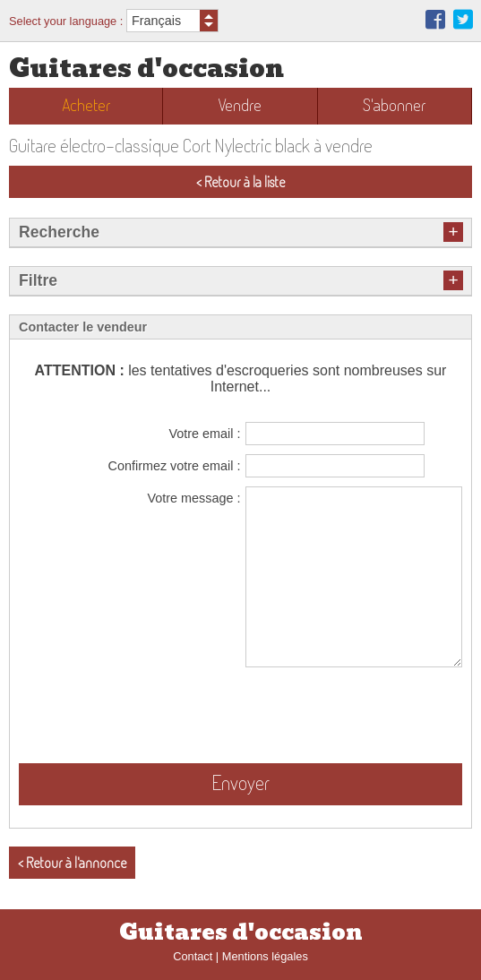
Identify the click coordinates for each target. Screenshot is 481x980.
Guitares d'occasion (146, 69)
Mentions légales (265, 956)
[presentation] (326, 715)
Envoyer (240, 782)
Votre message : (194, 498)
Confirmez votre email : (175, 466)
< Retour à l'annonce (72, 863)
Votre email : (205, 434)
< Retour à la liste (240, 182)
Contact (193, 956)
